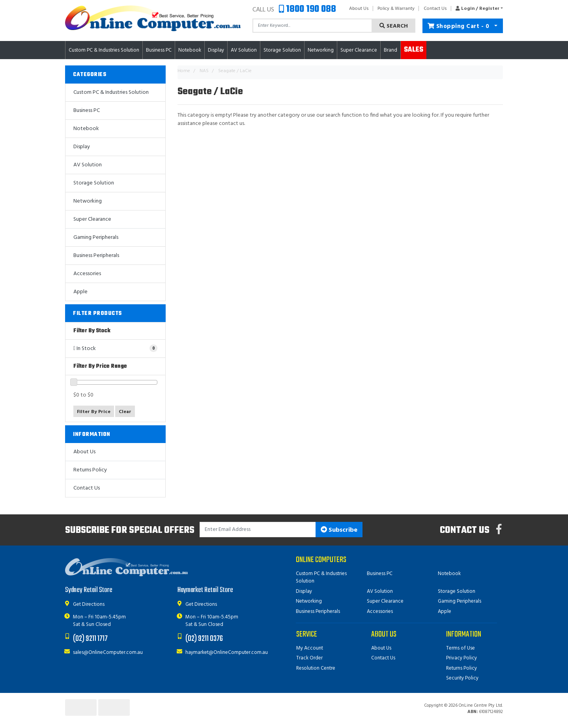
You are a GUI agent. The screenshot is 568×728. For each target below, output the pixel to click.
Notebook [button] (190, 50)
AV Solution (88, 165)
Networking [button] (321, 50)
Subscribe (339, 530)
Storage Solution (94, 183)
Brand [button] (390, 50)
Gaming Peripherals (96, 237)
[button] (477, 9)
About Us (359, 9)
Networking (88, 201)
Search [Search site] (394, 26)
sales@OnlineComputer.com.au (108, 653)
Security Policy (462, 678)
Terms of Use (461, 648)
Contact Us (435, 9)
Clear (125, 412)
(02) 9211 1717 (90, 639)
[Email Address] (258, 530)
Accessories (87, 274)
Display (82, 147)
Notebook (86, 129)
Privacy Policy (461, 658)
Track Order (309, 658)
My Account (310, 648)
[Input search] (312, 26)
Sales (414, 50)
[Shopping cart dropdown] (496, 26)
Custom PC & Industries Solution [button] (104, 50)
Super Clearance (359, 50)
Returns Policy (90, 470)
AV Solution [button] (244, 50)
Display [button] (216, 50)
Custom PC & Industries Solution (111, 92)
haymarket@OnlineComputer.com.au (227, 653)
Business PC (87, 111)
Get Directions (89, 604)
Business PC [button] (159, 50)
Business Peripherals (96, 256)
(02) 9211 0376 (204, 639)
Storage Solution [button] (282, 50)
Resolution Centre (316, 668)
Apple (80, 292)
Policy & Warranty (396, 9)
